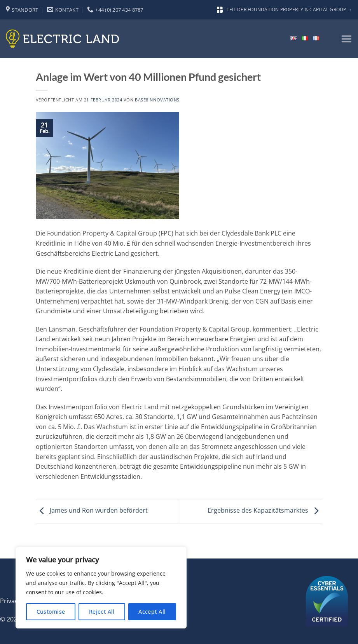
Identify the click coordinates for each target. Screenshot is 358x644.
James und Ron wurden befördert (92, 511)
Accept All (152, 612)
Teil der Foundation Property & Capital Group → (285, 10)
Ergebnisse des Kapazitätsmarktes (265, 511)
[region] (101, 588)
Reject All (102, 612)
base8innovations (157, 100)
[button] (346, 39)
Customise (51, 612)
